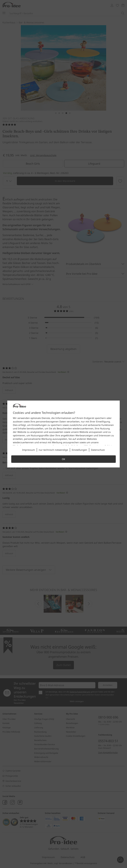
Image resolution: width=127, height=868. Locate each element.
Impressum (29, 450)
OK (63, 459)
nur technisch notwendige (53, 450)
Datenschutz (98, 450)
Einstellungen (79, 450)
